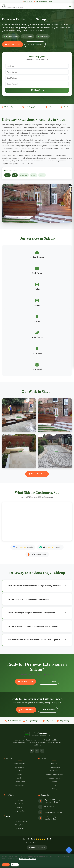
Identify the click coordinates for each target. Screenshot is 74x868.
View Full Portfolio (37, 474)
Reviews (20, 808)
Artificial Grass (20, 782)
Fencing (20, 775)
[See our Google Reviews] (68, 849)
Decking (20, 778)
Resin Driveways (20, 764)
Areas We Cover (54, 778)
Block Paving (20, 768)
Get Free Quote (12, 45)
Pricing (54, 789)
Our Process (54, 771)
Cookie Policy (20, 829)
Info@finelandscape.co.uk (43, 2)
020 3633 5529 (28, 2)
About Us (54, 764)
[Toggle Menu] (70, 7)
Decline (15, 865)
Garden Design (20, 786)
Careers (54, 782)
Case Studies (20, 804)
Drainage (20, 789)
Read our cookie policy (28, 859)
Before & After (20, 811)
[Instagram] (37, 751)
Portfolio (20, 801)
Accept (6, 865)
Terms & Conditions (20, 822)
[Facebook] (32, 751)
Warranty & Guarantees (54, 775)
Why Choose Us (54, 768)
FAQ (54, 786)
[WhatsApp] (42, 751)
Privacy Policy (20, 825)
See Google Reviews (37, 848)
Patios (20, 771)
